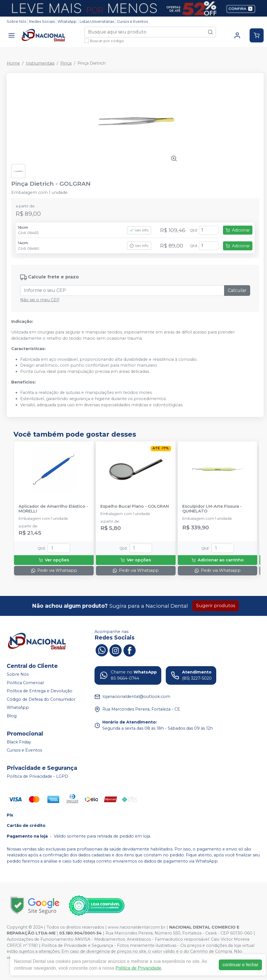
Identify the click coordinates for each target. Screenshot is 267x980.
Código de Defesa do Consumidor (41, 699)
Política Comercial (25, 683)
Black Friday (19, 742)
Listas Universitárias (97, 21)
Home (13, 63)
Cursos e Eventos (132, 21)
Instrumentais (40, 63)
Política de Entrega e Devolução (40, 691)
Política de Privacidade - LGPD (37, 776)
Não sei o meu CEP (40, 300)
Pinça (66, 63)
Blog (12, 716)
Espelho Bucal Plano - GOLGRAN (135, 506)
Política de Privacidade (138, 968)
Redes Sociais (42, 21)
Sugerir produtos (216, 606)
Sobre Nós (16, 21)
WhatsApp (67, 21)
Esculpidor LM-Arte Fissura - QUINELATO (212, 509)
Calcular (237, 290)
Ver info (139, 230)
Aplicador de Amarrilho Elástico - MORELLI (53, 509)
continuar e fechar (240, 965)
